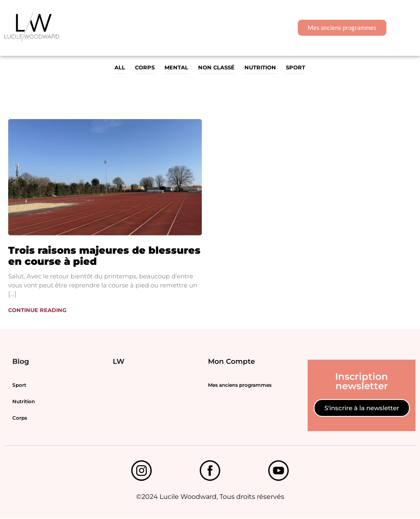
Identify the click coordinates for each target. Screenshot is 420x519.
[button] (405, 28)
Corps (145, 67)
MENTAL (176, 67)
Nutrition (260, 67)
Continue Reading (37, 310)
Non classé (216, 67)
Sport (296, 67)
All (120, 67)
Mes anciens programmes (240, 385)
